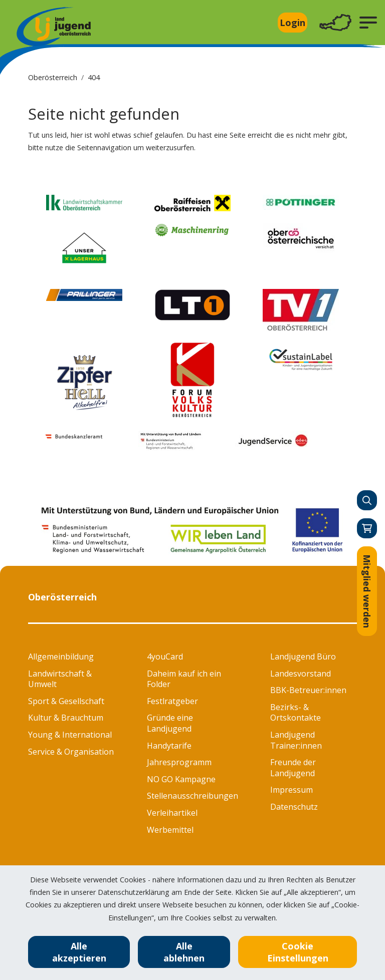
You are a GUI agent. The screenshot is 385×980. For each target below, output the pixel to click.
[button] (368, 23)
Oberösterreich (53, 77)
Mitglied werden (367, 591)
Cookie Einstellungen (298, 952)
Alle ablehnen (184, 952)
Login (293, 23)
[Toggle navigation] (335, 23)
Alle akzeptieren (79, 952)
